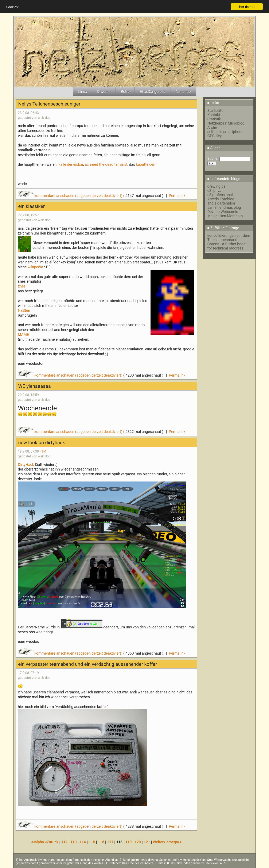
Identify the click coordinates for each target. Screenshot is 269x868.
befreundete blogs (224, 179)
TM (44, 451)
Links (213, 103)
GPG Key (215, 136)
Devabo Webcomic (223, 212)
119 (128, 842)
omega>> (174, 842)
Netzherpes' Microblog (226, 123)
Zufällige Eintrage (223, 228)
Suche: (214, 148)
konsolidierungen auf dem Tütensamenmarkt (229, 238)
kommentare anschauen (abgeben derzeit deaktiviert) (71, 195)
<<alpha (38, 842)
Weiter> (160, 842)
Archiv (213, 127)
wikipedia (35, 267)
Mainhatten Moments (225, 216)
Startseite (215, 110)
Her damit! (247, 6)
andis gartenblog (221, 203)
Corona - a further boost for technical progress (227, 246)
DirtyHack (26, 464)
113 (74, 842)
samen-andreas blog (224, 207)
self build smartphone (225, 132)
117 (110, 842)
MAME (23, 334)
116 (101, 842)
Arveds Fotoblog (221, 199)
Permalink (177, 195)
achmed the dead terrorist (106, 164)
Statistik (214, 119)
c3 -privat (215, 190)
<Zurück (52, 842)
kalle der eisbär (71, 164)
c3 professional (220, 195)
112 (64, 842)
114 (83, 842)
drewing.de (217, 186)
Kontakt (214, 115)
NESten (24, 310)
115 (92, 842)
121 (147, 842)
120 (138, 842)
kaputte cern (146, 164)
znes (22, 286)
